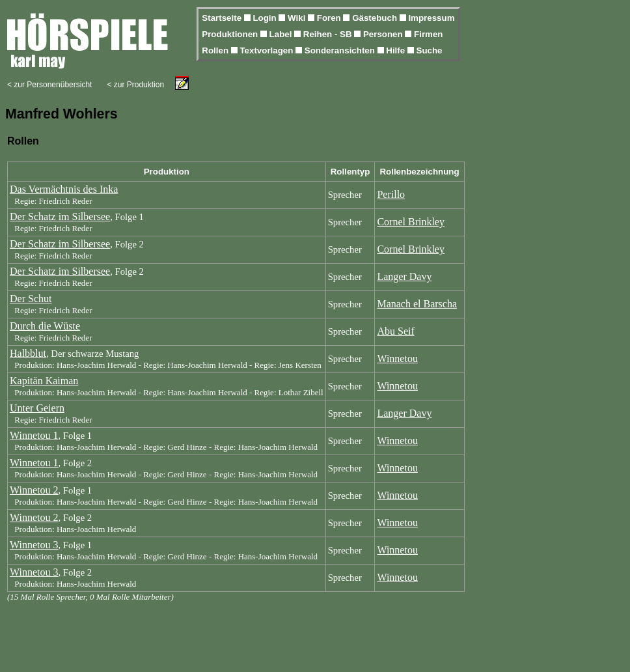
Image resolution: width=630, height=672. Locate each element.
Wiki (298, 18)
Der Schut (31, 299)
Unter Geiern (37, 408)
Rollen (216, 50)
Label (282, 34)
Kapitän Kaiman (44, 381)
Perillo (391, 194)
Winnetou (397, 358)
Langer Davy (404, 276)
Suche (430, 50)
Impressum (431, 18)
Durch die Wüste (45, 326)
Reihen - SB (329, 34)
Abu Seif (395, 331)
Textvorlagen (267, 50)
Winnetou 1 (34, 435)
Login (266, 18)
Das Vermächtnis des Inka (64, 189)
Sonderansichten (341, 50)
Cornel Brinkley (411, 222)
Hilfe (397, 50)
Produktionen (231, 34)
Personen (384, 34)
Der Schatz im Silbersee (60, 217)
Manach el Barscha (417, 304)
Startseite (223, 18)
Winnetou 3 (34, 545)
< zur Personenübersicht (49, 85)
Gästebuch (376, 18)
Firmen (428, 34)
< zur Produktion (135, 85)
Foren (330, 18)
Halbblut (28, 353)
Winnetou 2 (34, 490)
